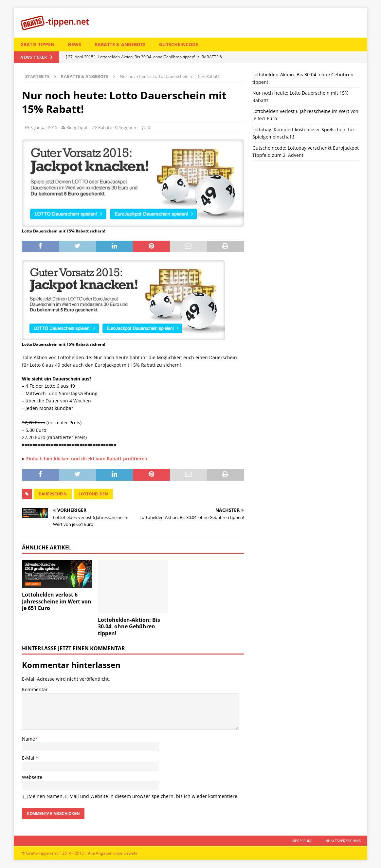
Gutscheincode (179, 44)
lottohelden (93, 494)
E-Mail (29, 758)
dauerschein (53, 494)
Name (28, 739)
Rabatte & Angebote (120, 44)
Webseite (32, 777)
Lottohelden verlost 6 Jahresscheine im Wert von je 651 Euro (57, 601)
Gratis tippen (37, 44)
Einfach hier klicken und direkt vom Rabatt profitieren (87, 459)
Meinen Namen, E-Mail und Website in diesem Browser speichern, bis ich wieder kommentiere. (134, 796)
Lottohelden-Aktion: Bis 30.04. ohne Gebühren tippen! (129, 627)
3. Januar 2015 (44, 127)
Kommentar (35, 689)
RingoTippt (77, 127)
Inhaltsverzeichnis (343, 841)
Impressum (301, 841)
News (74, 44)
